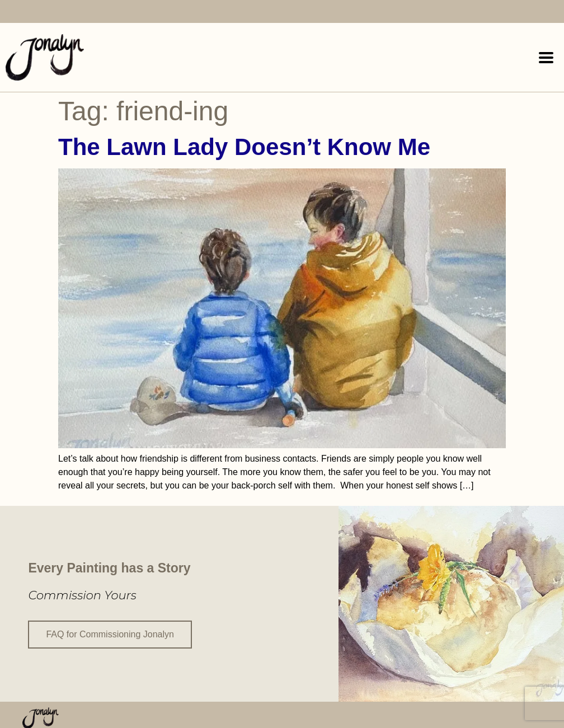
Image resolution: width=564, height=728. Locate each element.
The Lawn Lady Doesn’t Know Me (244, 147)
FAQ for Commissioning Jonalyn (110, 634)
